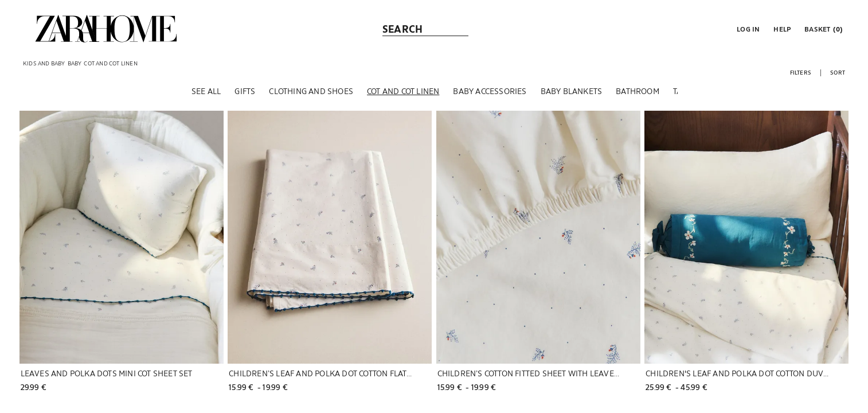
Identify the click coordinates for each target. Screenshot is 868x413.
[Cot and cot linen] (403, 91)
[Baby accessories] (490, 91)
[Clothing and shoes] (311, 91)
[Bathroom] (638, 91)
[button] (747, 29)
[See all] (206, 91)
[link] (106, 29)
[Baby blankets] (572, 91)
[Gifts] (245, 91)
